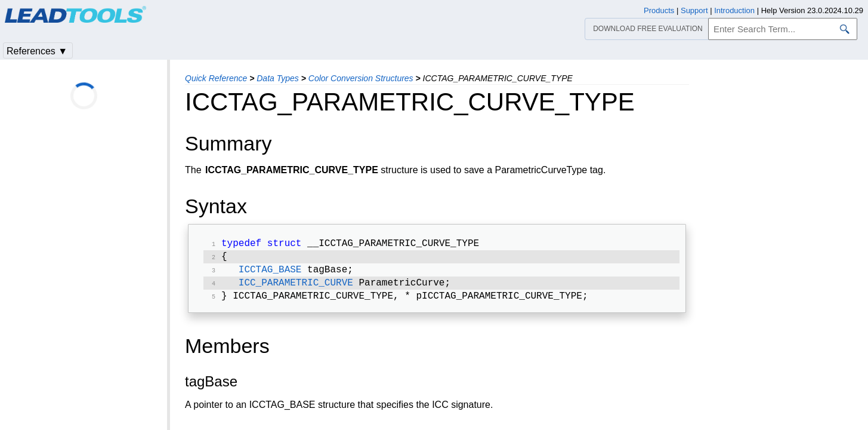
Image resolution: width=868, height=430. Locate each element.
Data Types (278, 78)
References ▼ (37, 51)
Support (694, 10)
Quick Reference (216, 78)
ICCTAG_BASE (270, 274)
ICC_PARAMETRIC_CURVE (296, 288)
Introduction (734, 10)
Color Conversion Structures (361, 78)
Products (659, 10)
